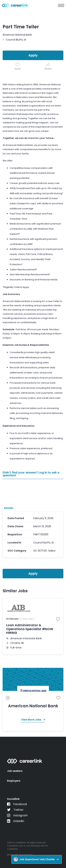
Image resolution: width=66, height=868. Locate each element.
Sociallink (13, 799)
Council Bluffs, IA (16, 40)
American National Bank (17, 35)
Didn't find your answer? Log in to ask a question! (31, 474)
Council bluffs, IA (43, 543)
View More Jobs (33, 720)
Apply (33, 55)
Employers (14, 781)
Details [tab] (9, 508)
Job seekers (15, 771)
